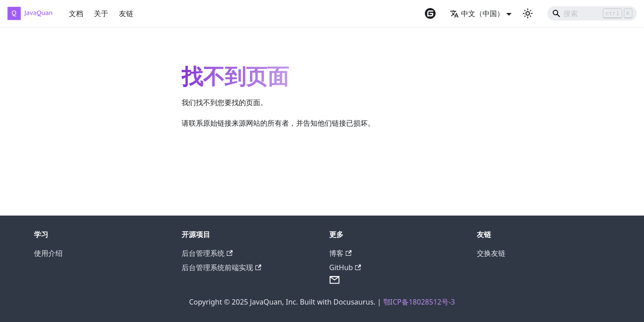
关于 (101, 13)
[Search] (592, 13)
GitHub (345, 267)
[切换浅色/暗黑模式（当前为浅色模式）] (528, 13)
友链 (126, 13)
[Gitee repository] (430, 13)
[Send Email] (335, 283)
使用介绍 (48, 253)
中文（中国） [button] (477, 13)
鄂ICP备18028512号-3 (419, 302)
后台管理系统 (207, 253)
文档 (76, 13)
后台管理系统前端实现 (221, 267)
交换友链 (491, 253)
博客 (340, 253)
